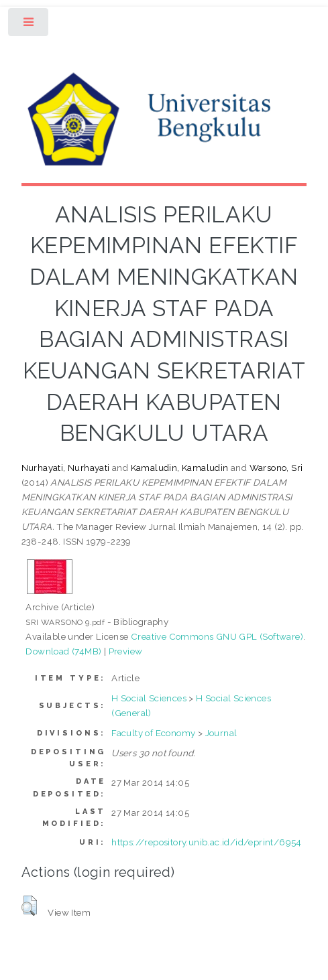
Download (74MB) (63, 651)
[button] (29, 906)
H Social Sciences (149, 698)
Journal (221, 733)
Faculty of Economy (153, 733)
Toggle (29, 25)
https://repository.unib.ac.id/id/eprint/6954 (207, 842)
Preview (126, 651)
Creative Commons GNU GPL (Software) (217, 636)
